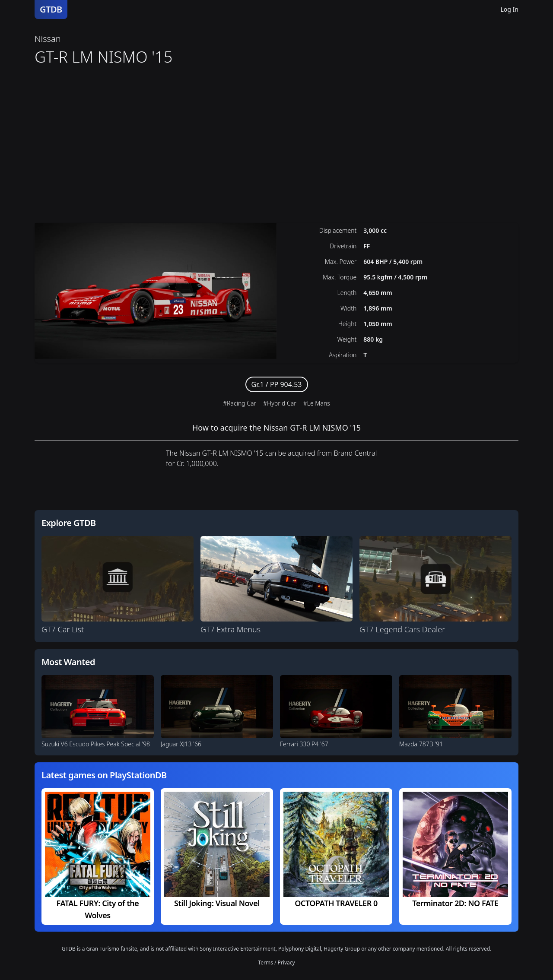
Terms (265, 963)
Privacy (286, 963)
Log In (510, 9)
